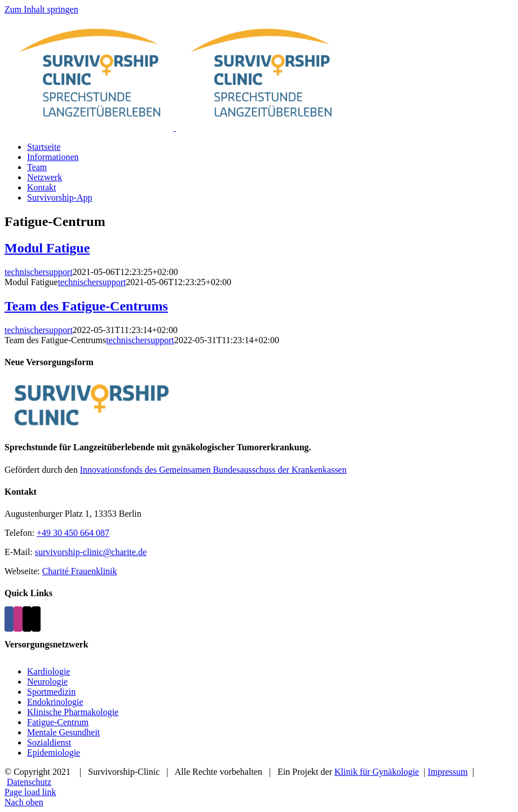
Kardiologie (48, 671)
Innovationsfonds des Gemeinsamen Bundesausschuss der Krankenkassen (213, 470)
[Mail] (27, 619)
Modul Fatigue (47, 248)
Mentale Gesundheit (63, 732)
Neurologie (47, 682)
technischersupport (39, 272)
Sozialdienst (49, 742)
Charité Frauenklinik (80, 571)
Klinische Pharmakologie (73, 712)
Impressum (448, 772)
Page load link (30, 792)
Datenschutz (29, 782)
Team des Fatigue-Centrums (86, 306)
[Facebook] (9, 619)
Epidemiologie (54, 753)
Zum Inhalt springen (41, 9)
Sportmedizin (51, 692)
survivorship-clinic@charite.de (91, 552)
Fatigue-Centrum (58, 722)
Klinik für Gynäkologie (377, 772)
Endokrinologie (55, 702)
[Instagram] (18, 619)
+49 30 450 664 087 (73, 533)
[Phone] (36, 619)
